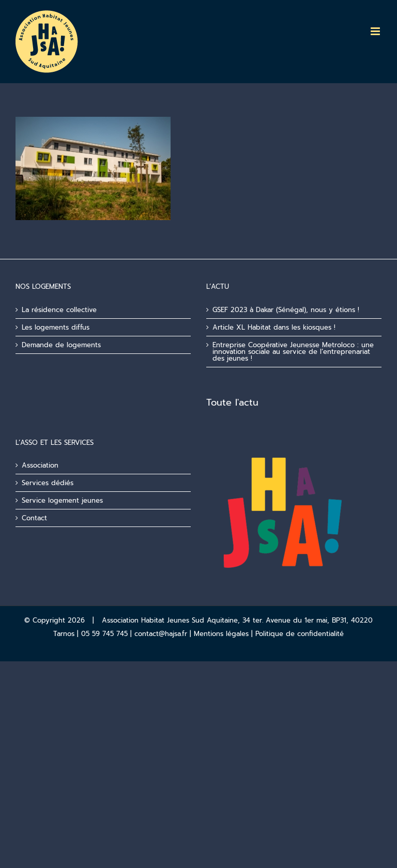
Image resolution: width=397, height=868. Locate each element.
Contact (34, 518)
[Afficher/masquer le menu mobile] (376, 31)
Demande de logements (61, 345)
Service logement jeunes (62, 500)
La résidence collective (59, 310)
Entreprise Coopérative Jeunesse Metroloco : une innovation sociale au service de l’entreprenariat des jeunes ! (293, 352)
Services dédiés (48, 483)
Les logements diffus (56, 327)
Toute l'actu (232, 402)
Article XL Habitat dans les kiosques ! (274, 327)
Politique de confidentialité (300, 634)
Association (40, 465)
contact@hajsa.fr (161, 634)
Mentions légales (221, 634)
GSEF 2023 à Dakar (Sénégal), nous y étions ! (286, 310)
